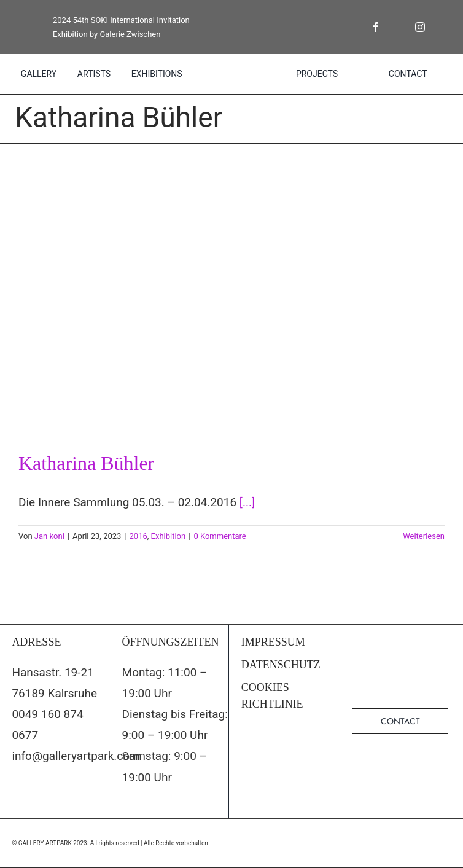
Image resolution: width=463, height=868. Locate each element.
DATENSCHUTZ (281, 665)
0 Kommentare (220, 536)
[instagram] (420, 27)
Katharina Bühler (86, 463)
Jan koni (49, 536)
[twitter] (398, 27)
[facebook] (376, 27)
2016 (138, 536)
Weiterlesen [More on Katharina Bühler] (424, 536)
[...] (247, 502)
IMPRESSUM (273, 642)
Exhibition (169, 536)
